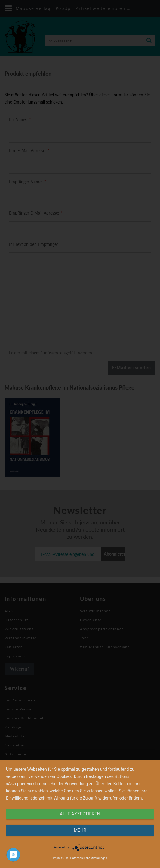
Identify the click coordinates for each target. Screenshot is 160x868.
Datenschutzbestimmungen (89, 858)
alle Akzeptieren (80, 814)
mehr (80, 830)
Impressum (60, 858)
